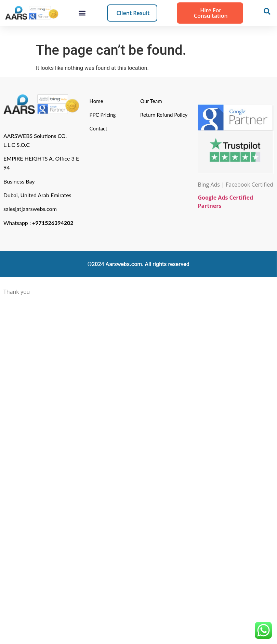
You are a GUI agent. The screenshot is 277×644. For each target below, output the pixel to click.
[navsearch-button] (267, 13)
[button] (82, 13)
